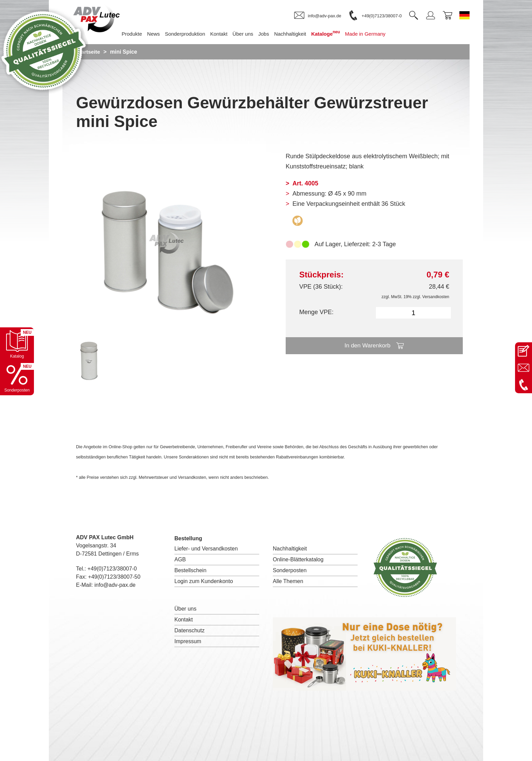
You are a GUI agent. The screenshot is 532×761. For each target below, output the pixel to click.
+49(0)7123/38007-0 (112, 569)
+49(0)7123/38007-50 (114, 577)
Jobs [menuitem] (274, 34)
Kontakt (184, 620)
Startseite (88, 52)
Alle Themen (288, 581)
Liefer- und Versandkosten (206, 549)
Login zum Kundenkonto (204, 581)
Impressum (188, 641)
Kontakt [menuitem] (229, 34)
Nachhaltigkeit (290, 549)
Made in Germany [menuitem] (375, 34)
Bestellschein (190, 570)
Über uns (185, 609)
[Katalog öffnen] (17, 344)
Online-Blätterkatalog (298, 559)
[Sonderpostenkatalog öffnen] (17, 378)
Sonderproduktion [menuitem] (195, 34)
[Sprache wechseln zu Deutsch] (464, 15)
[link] (318, 16)
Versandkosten (436, 297)
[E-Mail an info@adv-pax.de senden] (524, 368)
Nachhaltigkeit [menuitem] (300, 34)
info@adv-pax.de (115, 585)
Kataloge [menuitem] (336, 33)
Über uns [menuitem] (253, 34)
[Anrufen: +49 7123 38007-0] (524, 385)
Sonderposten (290, 570)
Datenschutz (189, 630)
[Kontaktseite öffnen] (524, 351)
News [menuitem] (164, 34)
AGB (180, 559)
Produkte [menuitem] (142, 34)
